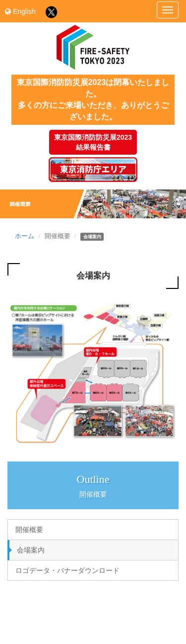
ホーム (25, 236)
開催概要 (29, 530)
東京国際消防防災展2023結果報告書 (93, 142)
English (20, 11)
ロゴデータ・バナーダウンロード (67, 570)
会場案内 (31, 550)
